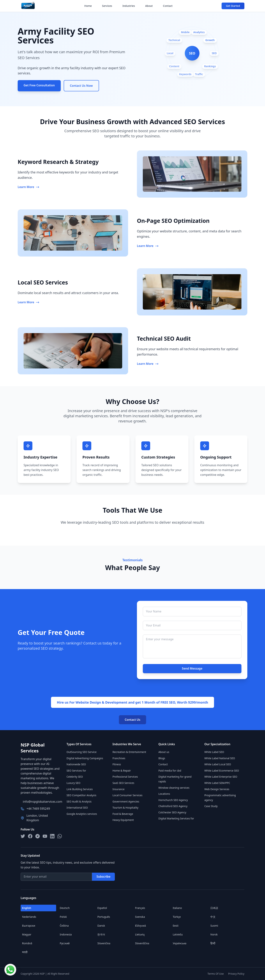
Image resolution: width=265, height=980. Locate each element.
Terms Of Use (215, 974)
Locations (164, 794)
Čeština (64, 926)
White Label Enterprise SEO (221, 777)
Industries (129, 6)
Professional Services (125, 777)
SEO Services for (76, 771)
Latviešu (178, 934)
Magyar (27, 934)
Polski (63, 917)
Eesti (176, 926)
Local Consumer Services (127, 795)
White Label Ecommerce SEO (222, 771)
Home (88, 6)
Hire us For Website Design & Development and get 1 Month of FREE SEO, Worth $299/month (132, 702)
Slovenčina (104, 943)
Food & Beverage (123, 814)
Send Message (192, 668)
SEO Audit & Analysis (79, 801)
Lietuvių (140, 934)
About (149, 6)
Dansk (101, 926)
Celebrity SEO (75, 777)
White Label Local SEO (218, 764)
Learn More (29, 187)
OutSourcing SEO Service (82, 752)
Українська (180, 943)
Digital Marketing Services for (176, 818)
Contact (168, 6)
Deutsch (65, 908)
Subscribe (103, 877)
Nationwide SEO (76, 764)
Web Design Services (217, 789)
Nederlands (29, 917)
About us (164, 752)
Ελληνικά (141, 926)
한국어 (101, 934)
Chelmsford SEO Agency (173, 806)
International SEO (77, 808)
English (27, 908)
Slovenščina (142, 943)
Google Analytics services (82, 814)
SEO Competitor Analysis (82, 795)
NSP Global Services (33, 748)
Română (27, 943)
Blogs (162, 758)
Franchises (119, 758)
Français (140, 908)
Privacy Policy (236, 974)
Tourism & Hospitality (125, 808)
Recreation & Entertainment (129, 752)
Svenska (140, 917)
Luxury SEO (74, 783)
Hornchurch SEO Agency (173, 800)
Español (102, 908)
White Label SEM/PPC (217, 783)
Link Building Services (80, 789)
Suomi (214, 926)
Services (107, 6)
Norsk (214, 934)
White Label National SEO (220, 758)
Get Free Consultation (39, 85)
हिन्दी (213, 943)
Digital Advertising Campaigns (85, 758)
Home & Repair (122, 771)
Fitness (117, 764)
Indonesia (66, 934)
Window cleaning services (174, 788)
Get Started (233, 6)
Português (104, 917)
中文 (213, 917)
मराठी (25, 952)
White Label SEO (214, 752)
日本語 (214, 908)
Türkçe (177, 917)
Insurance (118, 789)
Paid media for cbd (170, 771)
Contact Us (133, 720)
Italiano (177, 908)
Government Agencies (126, 801)
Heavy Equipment (123, 820)
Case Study (211, 806)
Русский (65, 943)
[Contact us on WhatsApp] (10, 970)
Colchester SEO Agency (172, 812)
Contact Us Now (81, 86)
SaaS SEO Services (123, 783)
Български (29, 926)
